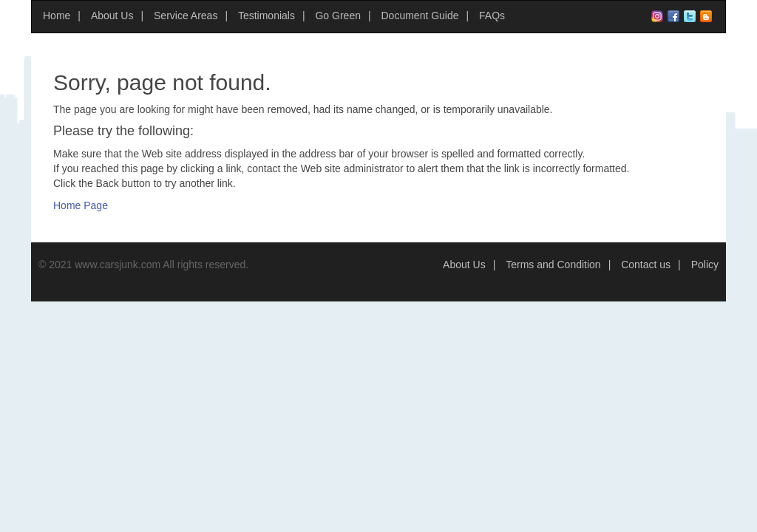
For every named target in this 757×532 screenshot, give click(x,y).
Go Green (337, 16)
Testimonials (267, 16)
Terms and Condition (553, 265)
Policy (705, 265)
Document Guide (420, 16)
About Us (112, 16)
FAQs (492, 16)
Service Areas (186, 16)
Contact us (646, 265)
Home (57, 16)
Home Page (81, 205)
